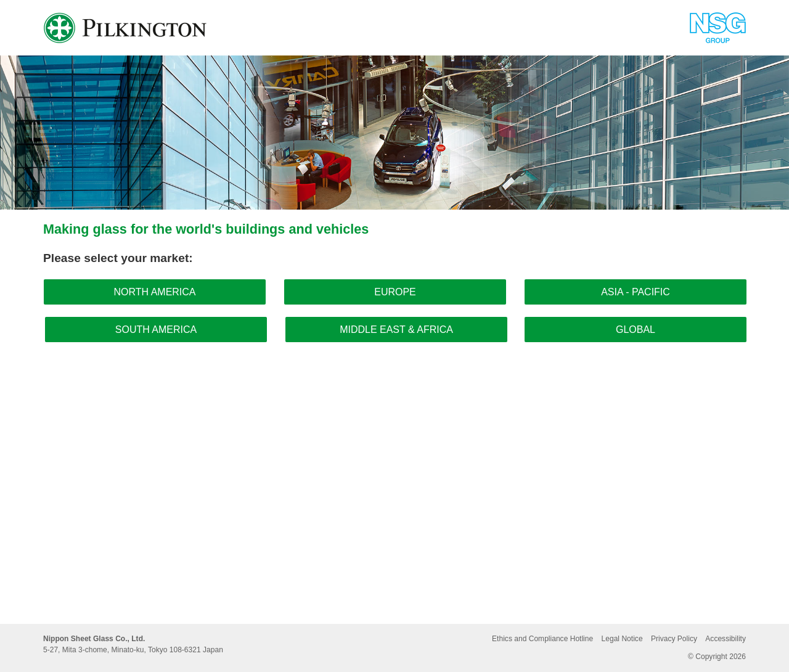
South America (156, 330)
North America (154, 292)
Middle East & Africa (396, 330)
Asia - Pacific (636, 292)
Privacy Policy (674, 639)
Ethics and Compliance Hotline (542, 639)
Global (636, 330)
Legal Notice (622, 639)
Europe (395, 292)
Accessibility (726, 639)
